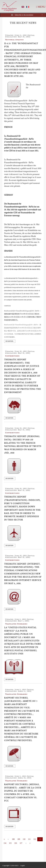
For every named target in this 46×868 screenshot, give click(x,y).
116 (16, 843)
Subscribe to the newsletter (24, 15)
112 (35, 839)
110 (24, 839)
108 (13, 839)
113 (40, 839)
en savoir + (10, 341)
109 (19, 839)
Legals (23, 865)
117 (21, 843)
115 (10, 843)
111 (29, 839)
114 (5, 843)
